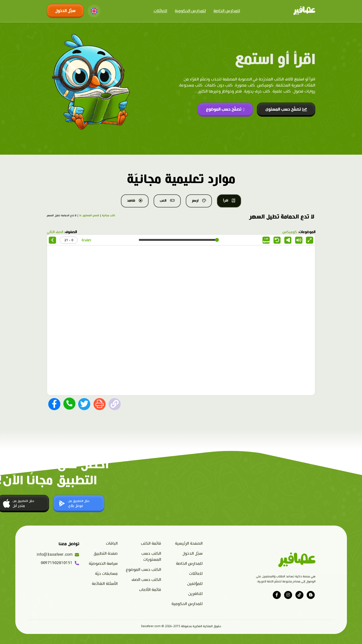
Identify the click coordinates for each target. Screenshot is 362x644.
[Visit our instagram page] (288, 595)
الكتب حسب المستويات (151, 557)
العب (167, 201)
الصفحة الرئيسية (189, 544)
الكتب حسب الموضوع (143, 570)
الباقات (112, 544)
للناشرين (195, 594)
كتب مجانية (108, 216)
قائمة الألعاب (150, 590)
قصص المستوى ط (89, 216)
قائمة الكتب (151, 544)
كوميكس (290, 232)
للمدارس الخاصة (227, 11)
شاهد (135, 201)
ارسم (199, 201)
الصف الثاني (55, 232)
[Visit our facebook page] (277, 595)
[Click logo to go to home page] (304, 11)
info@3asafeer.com (58, 555)
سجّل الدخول (65, 11)
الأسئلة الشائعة (105, 584)
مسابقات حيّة (106, 574)
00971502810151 (60, 563)
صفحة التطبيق (106, 554)
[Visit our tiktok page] (299, 595)
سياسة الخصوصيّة (103, 564)
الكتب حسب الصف (146, 580)
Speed (266, 241)
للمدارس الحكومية (190, 11)
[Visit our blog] (311, 595)
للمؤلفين (195, 584)
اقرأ (229, 201)
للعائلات (160, 11)
